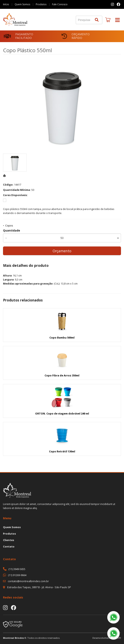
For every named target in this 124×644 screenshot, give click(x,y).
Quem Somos (22, 4)
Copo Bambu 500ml (62, 338)
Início (6, 4)
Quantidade (12, 230)
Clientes (9, 540)
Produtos (41, 4)
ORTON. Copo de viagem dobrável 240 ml (62, 413)
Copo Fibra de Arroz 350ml (62, 375)
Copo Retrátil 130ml (62, 451)
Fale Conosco (60, 4)
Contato (9, 546)
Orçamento (62, 251)
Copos (9, 225)
